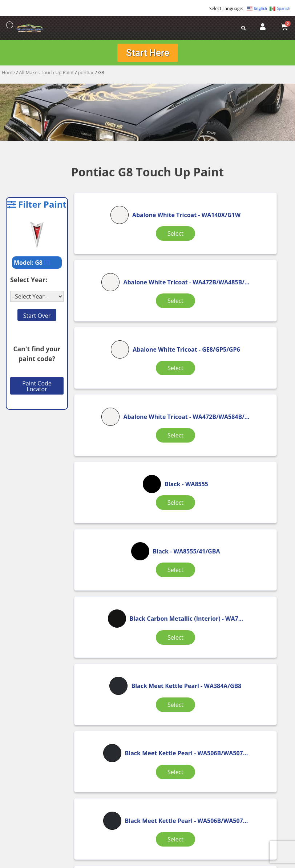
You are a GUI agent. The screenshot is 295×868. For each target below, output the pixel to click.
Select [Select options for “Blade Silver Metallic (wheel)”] (110, 638)
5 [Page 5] (211, 663)
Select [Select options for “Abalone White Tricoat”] (110, 267)
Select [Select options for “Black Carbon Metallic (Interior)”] (110, 455)
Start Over (37, 318)
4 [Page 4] (192, 663)
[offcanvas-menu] (10, 25)
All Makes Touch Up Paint (47, 75)
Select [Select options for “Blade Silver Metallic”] (255, 542)
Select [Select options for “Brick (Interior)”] (182, 629)
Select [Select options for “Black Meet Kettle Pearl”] (182, 450)
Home (8, 75)
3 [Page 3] (174, 663)
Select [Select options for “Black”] (182, 350)
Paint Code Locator (37, 388)
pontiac (86, 75)
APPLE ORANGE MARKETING (238, 862)
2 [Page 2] (155, 663)
